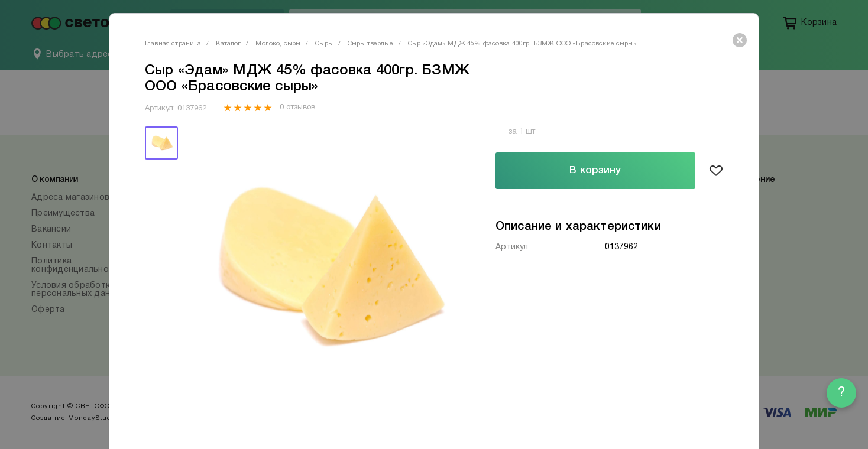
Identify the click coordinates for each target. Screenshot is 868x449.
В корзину (595, 170)
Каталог (228, 44)
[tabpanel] (323, 267)
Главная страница (173, 44)
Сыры (324, 44)
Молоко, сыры (278, 44)
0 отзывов (297, 108)
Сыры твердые (370, 44)
